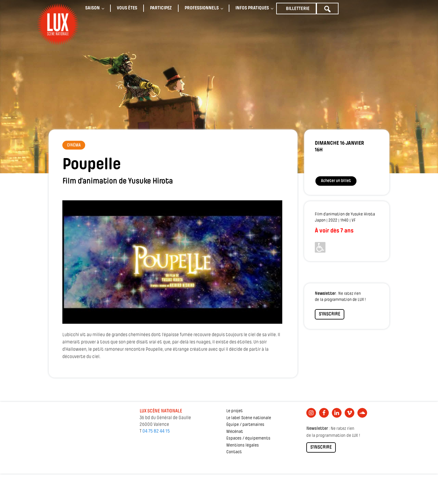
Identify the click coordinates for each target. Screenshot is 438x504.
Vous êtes (127, 8)
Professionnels (202, 8)
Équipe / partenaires (245, 425)
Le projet (235, 411)
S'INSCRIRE (330, 314)
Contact (234, 452)
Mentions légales (243, 445)
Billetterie (298, 9)
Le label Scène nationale (249, 418)
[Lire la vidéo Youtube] (172, 262)
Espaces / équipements (248, 438)
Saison (92, 8)
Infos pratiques (252, 8)
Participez (161, 8)
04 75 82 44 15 (156, 431)
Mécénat (235, 432)
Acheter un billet (336, 181)
